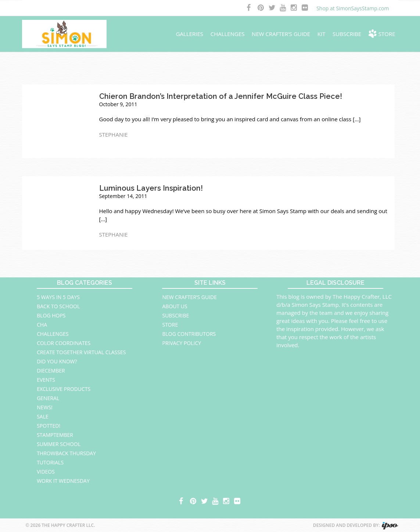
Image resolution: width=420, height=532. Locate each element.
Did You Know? (57, 361)
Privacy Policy (182, 343)
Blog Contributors (189, 334)
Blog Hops (51, 315)
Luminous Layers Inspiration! (151, 188)
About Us (175, 306)
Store (387, 34)
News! (45, 407)
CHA (42, 325)
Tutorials (50, 462)
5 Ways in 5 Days (58, 297)
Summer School (59, 444)
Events (46, 380)
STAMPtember (55, 435)
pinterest (261, 8)
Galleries (190, 34)
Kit (322, 34)
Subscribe (347, 34)
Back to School (58, 306)
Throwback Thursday (66, 453)
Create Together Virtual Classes (81, 352)
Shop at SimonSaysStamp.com (353, 8)
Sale (43, 416)
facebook (250, 8)
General (48, 398)
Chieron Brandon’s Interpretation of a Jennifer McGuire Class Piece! (221, 96)
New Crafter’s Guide (281, 34)
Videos (46, 472)
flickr (305, 8)
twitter (272, 8)
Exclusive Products (64, 389)
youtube (283, 8)
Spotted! (49, 426)
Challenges (228, 34)
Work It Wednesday (63, 481)
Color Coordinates (64, 343)
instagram (294, 8)
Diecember (51, 371)
